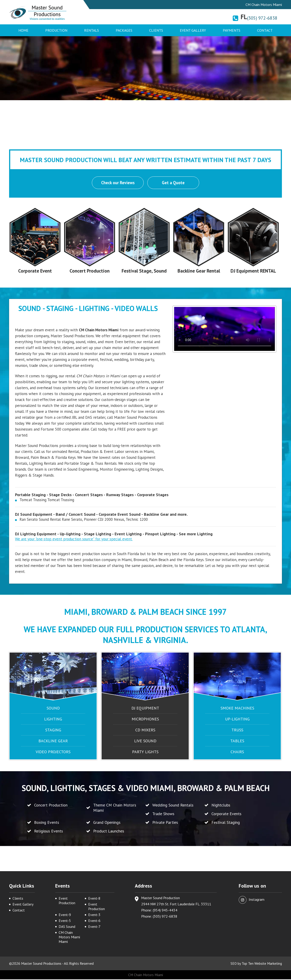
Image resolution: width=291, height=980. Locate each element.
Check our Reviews (118, 183)
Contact (265, 30)
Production (56, 30)
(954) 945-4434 (165, 911)
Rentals (92, 30)
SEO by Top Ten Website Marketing (256, 964)
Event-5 (65, 921)
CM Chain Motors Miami (145, 975)
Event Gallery (193, 30)
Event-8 (94, 899)
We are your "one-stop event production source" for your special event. (74, 540)
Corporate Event (35, 271)
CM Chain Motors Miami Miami (69, 938)
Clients (156, 30)
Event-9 (65, 915)
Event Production (67, 901)
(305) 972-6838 (262, 18)
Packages (124, 30)
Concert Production (90, 271)
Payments (232, 30)
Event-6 (94, 921)
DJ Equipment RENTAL (253, 271)
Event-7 (94, 927)
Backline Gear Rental (199, 271)
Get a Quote (174, 183)
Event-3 (94, 915)
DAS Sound (67, 927)
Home (23, 30)
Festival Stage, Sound (144, 271)
